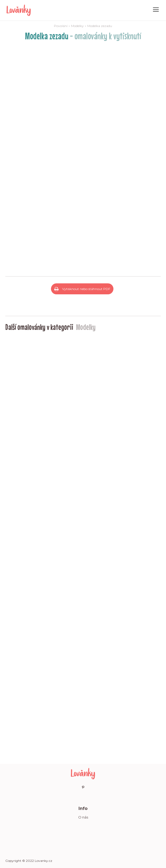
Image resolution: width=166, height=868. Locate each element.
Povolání (61, 26)
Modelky (77, 26)
